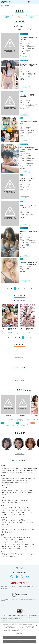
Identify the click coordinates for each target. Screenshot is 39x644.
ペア (5, 530)
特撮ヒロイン (7, 546)
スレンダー (7, 508)
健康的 (6, 512)
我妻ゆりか (22, 68)
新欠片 (9, 473)
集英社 (12, 471)
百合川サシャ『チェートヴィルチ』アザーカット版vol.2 (28, 206)
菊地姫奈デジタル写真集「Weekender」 (29, 233)
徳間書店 (4, 473)
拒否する (19, 637)
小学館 (23, 471)
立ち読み (25, 57)
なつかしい (7, 522)
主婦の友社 (18, 471)
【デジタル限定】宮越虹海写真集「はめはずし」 (28, 39)
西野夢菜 (22, 125)
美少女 (6, 520)
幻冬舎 (8, 471)
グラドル (7, 537)
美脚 (19, 510)
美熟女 (25, 520)
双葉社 (23, 473)
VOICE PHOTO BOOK (8, 493)
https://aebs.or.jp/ (4, 620)
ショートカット (8, 510)
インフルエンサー (28, 544)
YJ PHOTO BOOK (19, 478)
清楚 (5, 524)
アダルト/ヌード (17, 549)
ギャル (21, 515)
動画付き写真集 (28, 490)
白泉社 (13, 473)
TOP (2, 6)
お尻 (26, 508)
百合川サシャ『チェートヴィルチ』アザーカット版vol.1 (28, 180)
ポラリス (4, 495)
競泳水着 (24, 500)
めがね (6, 502)
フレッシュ (16, 512)
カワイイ (18, 522)
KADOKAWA (20, 468)
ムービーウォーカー (31, 473)
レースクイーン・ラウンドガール (13, 542)
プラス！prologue (18, 490)
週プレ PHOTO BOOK (8, 478)
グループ (22, 530)
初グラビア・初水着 (18, 554)
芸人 (29, 546)
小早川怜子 (22, 99)
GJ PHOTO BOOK (30, 478)
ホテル (31, 530)
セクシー (30, 522)
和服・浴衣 (16, 502)
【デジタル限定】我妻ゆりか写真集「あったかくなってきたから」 (28, 65)
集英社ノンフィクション (21, 483)
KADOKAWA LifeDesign (31, 468)
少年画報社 (29, 471)
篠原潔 (28, 107)
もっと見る (20, 453)
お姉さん (16, 520)
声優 (14, 540)
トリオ (13, 530)
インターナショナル (9, 515)
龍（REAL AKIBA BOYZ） (25, 153)
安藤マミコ (29, 165)
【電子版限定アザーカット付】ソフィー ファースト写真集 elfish (28, 263)
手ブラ (6, 554)
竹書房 (34, 471)
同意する (19, 642)
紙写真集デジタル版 (7, 490)
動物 (5, 556)
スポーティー (27, 512)
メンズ (31, 554)
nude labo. (10, 495)
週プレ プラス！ (19, 17)
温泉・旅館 (7, 532)
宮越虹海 (22, 41)
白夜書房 (18, 473)
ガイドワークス (11, 468)
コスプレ (6, 500)
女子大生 (23, 540)
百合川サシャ (22, 183)
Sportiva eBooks (6, 485)
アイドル (18, 537)
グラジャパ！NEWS (32, 17)
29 (24, 289)
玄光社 (3, 471)
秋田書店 (4, 468)
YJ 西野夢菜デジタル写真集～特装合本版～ (28, 122)
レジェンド (19, 546)
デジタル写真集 (7, 17)
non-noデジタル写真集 (21, 480)
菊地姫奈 (22, 235)
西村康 (28, 134)
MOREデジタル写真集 (8, 480)
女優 (27, 537)
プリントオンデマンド (21, 493)
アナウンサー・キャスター (11, 544)
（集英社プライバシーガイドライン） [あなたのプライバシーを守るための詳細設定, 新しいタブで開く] (12, 631)
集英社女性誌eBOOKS (8, 483)
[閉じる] (36, 625)
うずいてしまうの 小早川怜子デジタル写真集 (28, 96)
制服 (16, 500)
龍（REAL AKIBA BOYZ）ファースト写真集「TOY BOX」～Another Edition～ (29, 150)
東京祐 (28, 244)
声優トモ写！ (31, 493)
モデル (6, 540)
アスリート (7, 549)
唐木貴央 (28, 76)
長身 (27, 510)
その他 (13, 556)
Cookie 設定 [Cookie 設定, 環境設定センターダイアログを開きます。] (19, 633)
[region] (19, 633)
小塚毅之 (28, 50)
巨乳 (18, 508)
